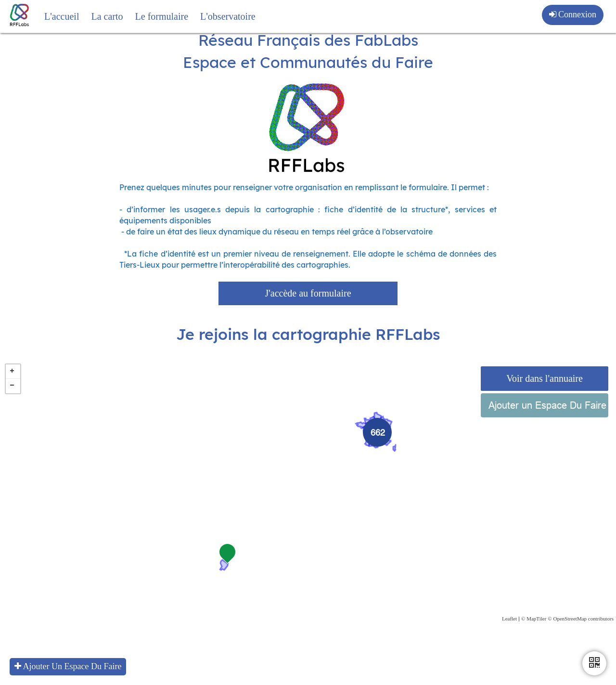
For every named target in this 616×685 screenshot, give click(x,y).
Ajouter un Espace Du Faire (547, 423)
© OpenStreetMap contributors (581, 637)
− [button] (13, 404)
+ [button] (13, 390)
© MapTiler (534, 637)
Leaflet (509, 637)
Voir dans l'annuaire (545, 397)
